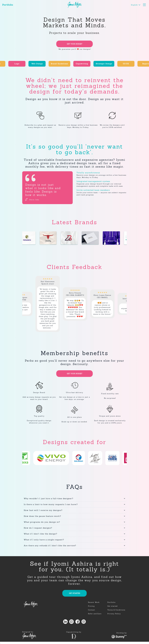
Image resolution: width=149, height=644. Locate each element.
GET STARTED (75, 593)
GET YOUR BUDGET (75, 44)
